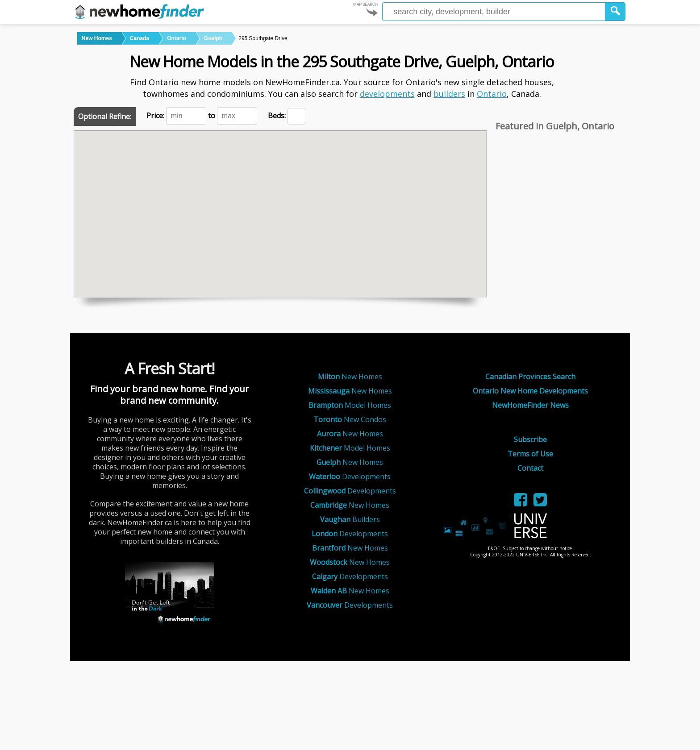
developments (387, 94)
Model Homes (350, 405)
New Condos (350, 419)
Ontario (492, 94)
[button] (615, 12)
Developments (350, 477)
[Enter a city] (494, 12)
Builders (350, 519)
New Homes (350, 377)
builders (449, 94)
